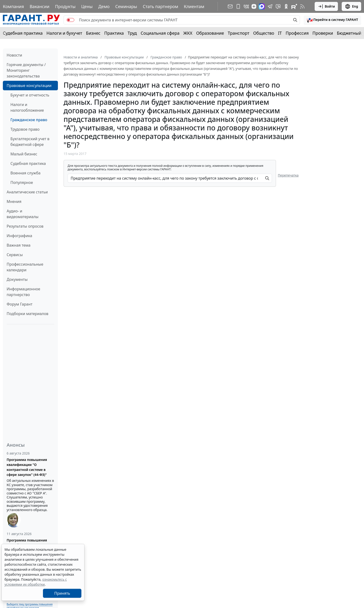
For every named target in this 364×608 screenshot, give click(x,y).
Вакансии (40, 6)
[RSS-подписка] (302, 6)
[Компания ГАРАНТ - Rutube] (294, 6)
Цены (87, 6)
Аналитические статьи (27, 192)
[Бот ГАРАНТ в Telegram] (278, 6)
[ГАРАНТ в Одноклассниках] (286, 6)
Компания (13, 6)
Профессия (297, 33)
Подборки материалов (28, 314)
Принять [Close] (62, 593)
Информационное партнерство (23, 292)
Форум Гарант (20, 304)
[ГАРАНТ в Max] (262, 6)
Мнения (14, 201)
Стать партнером (161, 6)
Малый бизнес (24, 154)
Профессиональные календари (25, 267)
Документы (17, 279)
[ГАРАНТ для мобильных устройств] (238, 6)
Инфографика (19, 236)
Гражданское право (29, 120)
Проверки (323, 33)
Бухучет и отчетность (30, 95)
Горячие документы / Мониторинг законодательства (26, 70)
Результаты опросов (25, 226)
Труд (132, 33)
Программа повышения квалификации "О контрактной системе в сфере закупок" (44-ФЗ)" (27, 467)
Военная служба (26, 173)
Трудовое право (25, 129)
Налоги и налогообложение (27, 107)
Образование (210, 33)
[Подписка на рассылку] (230, 6)
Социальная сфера (160, 33)
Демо (104, 6)
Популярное (22, 182)
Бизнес (93, 33)
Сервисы (15, 255)
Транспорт (239, 33)
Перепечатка (288, 175)
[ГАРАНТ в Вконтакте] (246, 6)
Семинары (126, 6)
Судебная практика (23, 33)
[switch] (70, 20)
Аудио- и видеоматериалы (23, 214)
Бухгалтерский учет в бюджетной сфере (30, 142)
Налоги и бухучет (64, 33)
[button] (332, 20)
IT (280, 33)
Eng (351, 6)
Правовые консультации (29, 86)
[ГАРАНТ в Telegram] (270, 6)
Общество (264, 33)
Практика (114, 33)
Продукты (65, 6)
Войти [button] (326, 6)
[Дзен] (254, 6)
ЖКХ (188, 33)
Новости (14, 55)
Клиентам (194, 6)
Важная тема (19, 245)
